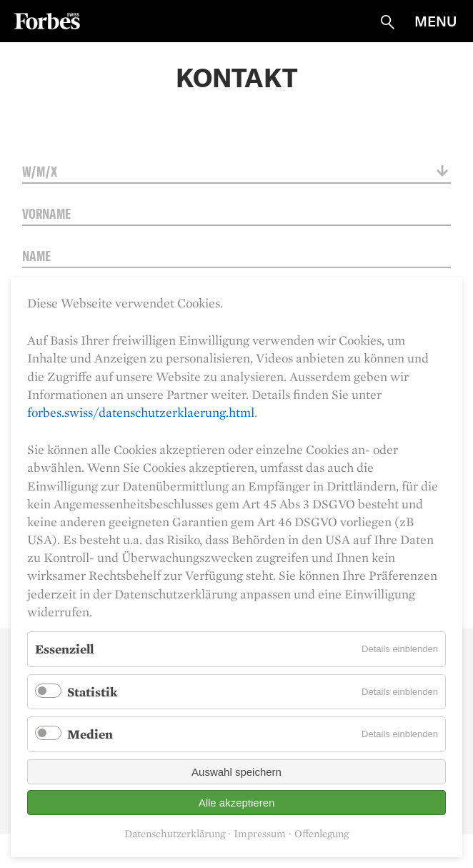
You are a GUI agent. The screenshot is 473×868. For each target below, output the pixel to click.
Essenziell (64, 649)
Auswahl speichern (236, 772)
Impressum (260, 834)
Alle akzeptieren (237, 803)
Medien (90, 734)
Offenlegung (322, 834)
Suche (387, 22)
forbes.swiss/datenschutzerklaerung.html (141, 412)
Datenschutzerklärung (175, 834)
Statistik (92, 692)
